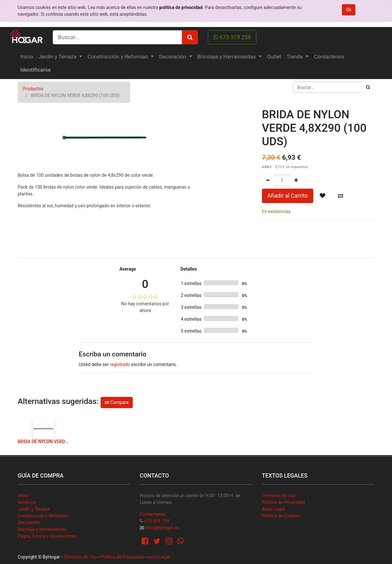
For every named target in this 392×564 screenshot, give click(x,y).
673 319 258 (232, 37)
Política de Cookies (281, 516)
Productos (33, 89)
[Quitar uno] (268, 180)
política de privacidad (181, 7)
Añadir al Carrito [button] (288, 196)
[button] (323, 196)
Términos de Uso (279, 496)
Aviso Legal (273, 509)
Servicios (27, 502)
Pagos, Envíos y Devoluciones (47, 536)
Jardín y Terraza (34, 509)
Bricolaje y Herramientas (42, 529)
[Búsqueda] (368, 87)
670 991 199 (157, 521)
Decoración (29, 523)
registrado (120, 364)
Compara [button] (117, 402)
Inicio (23, 496)
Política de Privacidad (283, 502)
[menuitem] (27, 57)
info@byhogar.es (162, 528)
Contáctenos (152, 514)
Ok (349, 10)
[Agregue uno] (296, 180)
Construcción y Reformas (43, 516)
